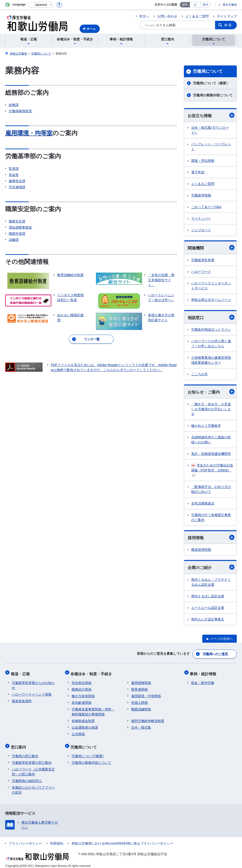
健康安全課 (17, 181)
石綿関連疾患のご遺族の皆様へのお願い (211, 440)
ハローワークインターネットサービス (211, 286)
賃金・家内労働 (203, 681)
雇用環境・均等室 (30, 133)
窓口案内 (19, 744)
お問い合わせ (167, 16)
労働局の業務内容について (213, 95)
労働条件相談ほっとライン (211, 330)
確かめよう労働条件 (206, 426)
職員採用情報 (201, 551)
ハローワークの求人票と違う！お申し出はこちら (211, 344)
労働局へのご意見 (216, 654)
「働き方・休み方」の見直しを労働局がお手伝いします (211, 410)
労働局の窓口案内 (25, 752)
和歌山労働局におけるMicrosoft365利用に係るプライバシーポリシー (122, 839)
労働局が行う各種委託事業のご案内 (211, 518)
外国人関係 (139, 701)
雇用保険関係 (141, 681)
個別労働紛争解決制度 (148, 719)
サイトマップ (227, 16)
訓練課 (14, 240)
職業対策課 (17, 234)
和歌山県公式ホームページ (211, 300)
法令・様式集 (141, 726)
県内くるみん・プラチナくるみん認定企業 (211, 583)
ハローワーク (201, 272)
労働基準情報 (201, 196)
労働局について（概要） (211, 83)
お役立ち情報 (211, 115)
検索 (228, 25)
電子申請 (198, 172)
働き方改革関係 (83, 694)
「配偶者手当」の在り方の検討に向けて (211, 490)
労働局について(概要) (88, 752)
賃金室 (14, 175)
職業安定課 (17, 221)
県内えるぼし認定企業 (208, 597)
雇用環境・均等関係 (146, 694)
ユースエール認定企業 (208, 609)
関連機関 (211, 248)
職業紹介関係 (82, 688)
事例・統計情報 (204, 673)
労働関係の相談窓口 (27, 777)
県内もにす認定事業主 (208, 620)
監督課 (14, 169)
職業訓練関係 (141, 707)
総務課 (14, 105)
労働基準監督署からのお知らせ (33, 683)
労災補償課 (17, 187)
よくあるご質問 (197, 16)
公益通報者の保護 (85, 726)
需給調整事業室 (20, 227)
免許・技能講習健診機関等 (211, 454)
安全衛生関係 (82, 681)
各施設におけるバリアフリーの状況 (33, 786)
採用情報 (211, 538)
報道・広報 (21, 673)
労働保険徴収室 (20, 111)
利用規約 (57, 839)
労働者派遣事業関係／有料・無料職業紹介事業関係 (93, 710)
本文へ (144, 16)
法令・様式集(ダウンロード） (210, 130)
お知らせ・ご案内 (211, 392)
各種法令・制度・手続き (92, 673)
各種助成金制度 (83, 719)
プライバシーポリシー (25, 839)
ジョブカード (201, 230)
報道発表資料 (22, 699)
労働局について (208, 71)
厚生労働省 (230, 5)
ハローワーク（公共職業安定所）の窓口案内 (33, 768)
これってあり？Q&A (206, 207)
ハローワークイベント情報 (32, 693)
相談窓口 (211, 318)
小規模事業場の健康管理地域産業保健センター (211, 361)
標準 (185, 5)
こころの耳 (199, 375)
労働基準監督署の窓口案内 (32, 759)
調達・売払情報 (203, 161)
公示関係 (78, 732)
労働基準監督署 (203, 261)
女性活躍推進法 (203, 504)
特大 (206, 5)
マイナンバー (201, 219)
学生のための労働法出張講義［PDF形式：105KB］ (212, 470)
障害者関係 (139, 688)
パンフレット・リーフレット (211, 147)
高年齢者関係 (82, 701)
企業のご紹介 (211, 568)
